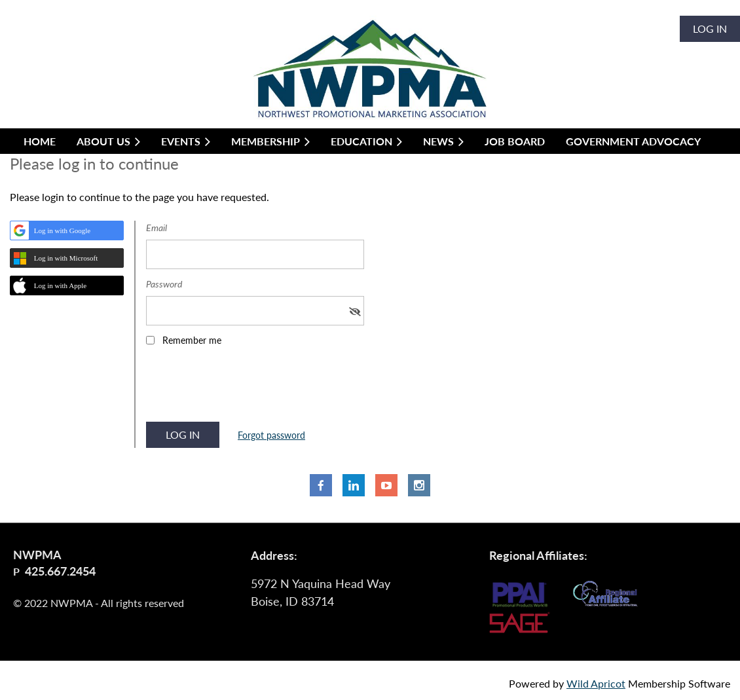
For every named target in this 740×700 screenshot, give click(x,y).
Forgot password (271, 435)
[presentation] (246, 388)
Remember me (192, 340)
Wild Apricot (596, 683)
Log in (710, 28)
